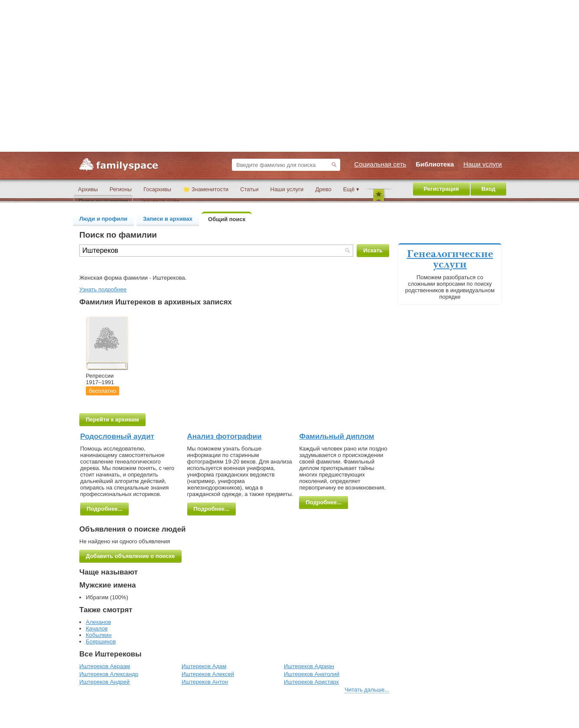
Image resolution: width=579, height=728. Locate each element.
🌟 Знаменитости (206, 189)
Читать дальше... (367, 690)
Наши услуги (287, 189)
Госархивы (157, 189)
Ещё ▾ (351, 189)
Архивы (88, 189)
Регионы (121, 189)
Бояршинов (101, 641)
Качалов (97, 628)
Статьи (249, 189)
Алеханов (98, 622)
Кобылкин (99, 635)
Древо (323, 189)
